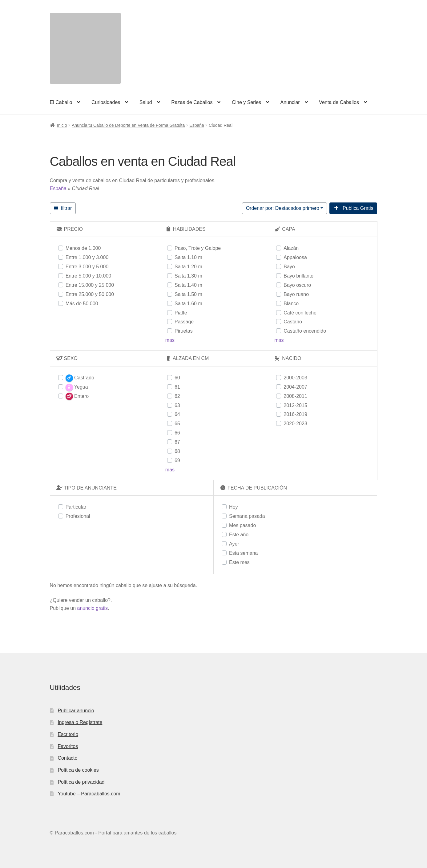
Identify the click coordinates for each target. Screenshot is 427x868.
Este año (239, 535)
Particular (76, 507)
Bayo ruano (296, 294)
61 (177, 387)
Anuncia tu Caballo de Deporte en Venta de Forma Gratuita (128, 125)
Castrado (80, 378)
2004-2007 (295, 387)
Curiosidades (106, 102)
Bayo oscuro (297, 285)
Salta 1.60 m (188, 304)
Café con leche (300, 313)
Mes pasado (242, 525)
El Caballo (61, 102)
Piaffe (181, 313)
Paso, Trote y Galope (198, 248)
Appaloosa (295, 257)
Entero (77, 396)
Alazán (291, 248)
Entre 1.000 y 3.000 (87, 257)
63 (177, 405)
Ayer (234, 544)
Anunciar (290, 102)
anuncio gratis (92, 608)
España (197, 125)
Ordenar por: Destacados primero (283, 208)
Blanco (291, 304)
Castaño (293, 322)
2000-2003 (295, 378)
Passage (184, 322)
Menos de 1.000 (83, 248)
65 (177, 424)
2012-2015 (295, 405)
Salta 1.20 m (188, 267)
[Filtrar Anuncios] (63, 208)
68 (177, 451)
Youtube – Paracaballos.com (89, 794)
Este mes (239, 562)
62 (177, 396)
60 (177, 378)
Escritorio (68, 734)
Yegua (77, 387)
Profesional (78, 516)
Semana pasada (247, 516)
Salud (146, 102)
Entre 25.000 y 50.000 (90, 294)
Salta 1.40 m (188, 285)
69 (177, 460)
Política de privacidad (81, 782)
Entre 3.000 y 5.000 (87, 267)
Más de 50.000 (82, 304)
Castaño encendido (305, 331)
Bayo (289, 267)
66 (177, 433)
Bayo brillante (298, 276)
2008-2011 (295, 396)
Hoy (233, 507)
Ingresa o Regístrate (80, 722)
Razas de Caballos (192, 102)
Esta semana (243, 553)
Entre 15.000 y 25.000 (90, 285)
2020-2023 (295, 424)
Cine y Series (246, 102)
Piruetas (184, 331)
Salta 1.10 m (188, 257)
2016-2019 (295, 414)
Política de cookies (78, 770)
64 (177, 414)
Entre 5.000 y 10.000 (89, 276)
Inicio (62, 125)
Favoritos (68, 746)
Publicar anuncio (76, 711)
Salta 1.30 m (188, 276)
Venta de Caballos (339, 102)
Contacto (67, 758)
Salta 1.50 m (188, 294)
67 (177, 442)
